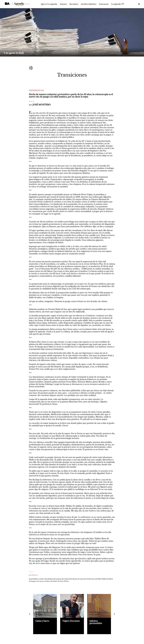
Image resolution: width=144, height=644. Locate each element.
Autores (63, 4)
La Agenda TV (118, 4)
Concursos (104, 4)
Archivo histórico (89, 4)
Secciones (74, 4)
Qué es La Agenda (49, 4)
